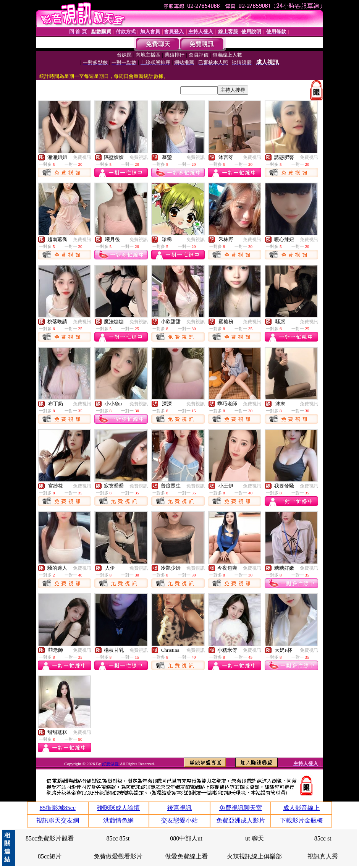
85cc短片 (50, 856)
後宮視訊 (179, 808)
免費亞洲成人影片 (241, 820)
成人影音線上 (301, 808)
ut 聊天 (254, 838)
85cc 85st (118, 838)
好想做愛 (111, 764)
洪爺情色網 (118, 820)
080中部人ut (186, 838)
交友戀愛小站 (179, 820)
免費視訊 (82, 157)
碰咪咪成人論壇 (118, 808)
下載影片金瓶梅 (301, 820)
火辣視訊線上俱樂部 (254, 856)
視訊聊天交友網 (58, 820)
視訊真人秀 (323, 856)
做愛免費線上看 (186, 856)
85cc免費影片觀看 (50, 838)
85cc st (323, 838)
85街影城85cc (58, 808)
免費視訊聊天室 (241, 808)
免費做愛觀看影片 (118, 856)
